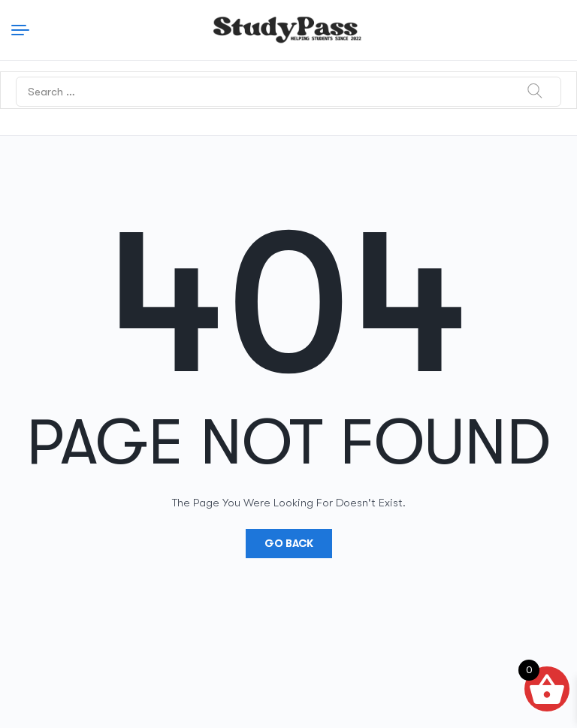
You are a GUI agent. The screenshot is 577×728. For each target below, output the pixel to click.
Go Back (289, 543)
